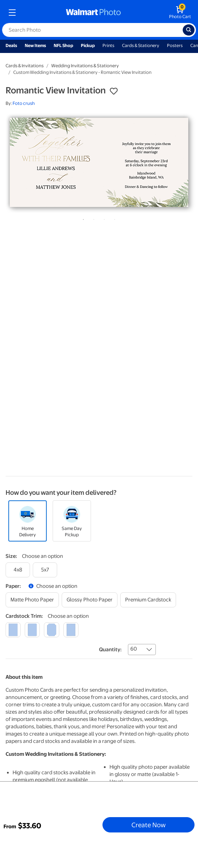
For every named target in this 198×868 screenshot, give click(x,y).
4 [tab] (113, 218)
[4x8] (18, 570)
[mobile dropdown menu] (12, 13)
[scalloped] (71, 630)
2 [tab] (92, 218)
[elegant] (51, 630)
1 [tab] (82, 218)
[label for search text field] (92, 30)
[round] (32, 630)
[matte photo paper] (32, 600)
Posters (175, 45)
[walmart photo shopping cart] (180, 13)
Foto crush (24, 103)
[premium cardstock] (148, 600)
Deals (11, 45)
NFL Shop (63, 45)
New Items (35, 45)
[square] (13, 630)
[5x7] (45, 570)
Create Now (148, 825)
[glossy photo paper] (90, 600)
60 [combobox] (134, 649)
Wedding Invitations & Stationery (85, 66)
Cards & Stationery (141, 45)
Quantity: (110, 650)
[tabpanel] (99, 162)
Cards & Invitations (25, 66)
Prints (108, 45)
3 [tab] (103, 218)
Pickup (88, 45)
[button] (114, 91)
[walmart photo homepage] (93, 13)
